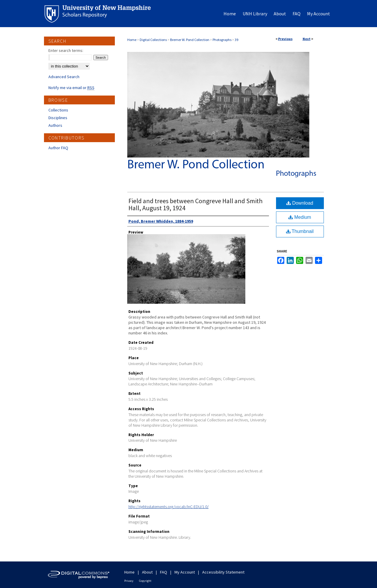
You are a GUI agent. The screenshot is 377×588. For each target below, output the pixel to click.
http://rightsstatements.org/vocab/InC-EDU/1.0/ (169, 507)
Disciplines (58, 118)
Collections (58, 110)
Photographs (222, 40)
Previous (285, 39)
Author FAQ (58, 148)
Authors (55, 125)
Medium (300, 217)
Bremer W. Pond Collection (190, 40)
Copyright (145, 581)
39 (236, 40)
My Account (185, 572)
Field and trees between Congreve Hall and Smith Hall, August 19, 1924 (195, 204)
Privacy (129, 581)
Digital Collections (153, 40)
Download (300, 203)
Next (307, 39)
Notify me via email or (71, 88)
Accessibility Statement (223, 572)
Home (132, 40)
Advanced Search (64, 77)
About (147, 572)
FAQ (164, 572)
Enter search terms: (66, 50)
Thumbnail (300, 231)
